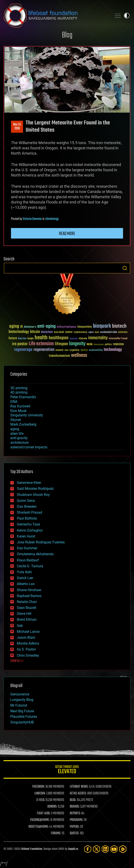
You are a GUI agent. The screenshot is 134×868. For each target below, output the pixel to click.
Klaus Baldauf (28, 560)
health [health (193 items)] (41, 338)
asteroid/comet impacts (29, 447)
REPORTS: (75, 813)
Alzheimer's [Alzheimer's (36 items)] (30, 327)
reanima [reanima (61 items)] (118, 344)
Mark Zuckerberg (23, 424)
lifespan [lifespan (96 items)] (61, 344)
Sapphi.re (73, 849)
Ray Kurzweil (20, 406)
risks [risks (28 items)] (66, 350)
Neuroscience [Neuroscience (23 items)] (99, 345)
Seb (20, 626)
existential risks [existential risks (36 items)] (109, 332)
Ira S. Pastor (26, 649)
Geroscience (20, 694)
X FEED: (41, 800)
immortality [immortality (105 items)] (98, 338)
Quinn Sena (26, 501)
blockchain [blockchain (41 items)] (47, 332)
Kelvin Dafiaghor (30, 530)
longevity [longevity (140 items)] (77, 344)
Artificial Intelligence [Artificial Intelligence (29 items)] (67, 327)
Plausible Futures (24, 717)
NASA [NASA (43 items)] (90, 345)
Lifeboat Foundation (31, 849)
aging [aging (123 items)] (14, 326)
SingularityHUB (22, 722)
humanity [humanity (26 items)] (74, 339)
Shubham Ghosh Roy (33, 495)
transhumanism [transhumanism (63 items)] (59, 356)
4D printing (19, 392)
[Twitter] (96, 849)
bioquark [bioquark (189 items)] (102, 326)
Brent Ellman (27, 620)
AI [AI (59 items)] (21, 327)
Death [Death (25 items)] (97, 332)
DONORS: (52, 807)
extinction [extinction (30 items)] (123, 332)
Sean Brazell (27, 608)
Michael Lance (28, 632)
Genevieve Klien (29, 483)
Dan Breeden (27, 506)
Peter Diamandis (23, 397)
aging (15, 429)
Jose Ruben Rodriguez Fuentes (41, 542)
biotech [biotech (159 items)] (119, 326)
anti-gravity (19, 438)
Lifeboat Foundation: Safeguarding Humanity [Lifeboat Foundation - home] (56, 16)
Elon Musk (18, 411)
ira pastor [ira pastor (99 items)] (20, 344)
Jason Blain (26, 637)
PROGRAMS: (76, 820)
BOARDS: (75, 807)
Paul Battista (27, 518)
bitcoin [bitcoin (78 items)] (35, 332)
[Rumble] (123, 849)
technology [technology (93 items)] (113, 350)
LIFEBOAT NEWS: (79, 787)
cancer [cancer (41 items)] (69, 332)
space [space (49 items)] (84, 350)
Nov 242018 (17, 127)
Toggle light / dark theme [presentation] (127, 16)
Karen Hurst (26, 536)
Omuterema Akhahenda (35, 554)
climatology (52, 219)
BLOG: (73, 800)
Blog (67, 35)
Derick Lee (25, 578)
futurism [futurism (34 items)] (22, 339)
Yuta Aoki (24, 572)
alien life (17, 434)
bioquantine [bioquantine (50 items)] (85, 327)
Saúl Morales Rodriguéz (35, 489)
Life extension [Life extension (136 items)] (41, 344)
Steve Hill (24, 614)
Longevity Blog (22, 700)
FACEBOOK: (38, 787)
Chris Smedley (28, 655)
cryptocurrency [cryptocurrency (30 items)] (80, 332)
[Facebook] (88, 849)
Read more (67, 234)
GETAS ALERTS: (78, 794)
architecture (19, 443)
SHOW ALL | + (17, 661)
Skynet (16, 420)
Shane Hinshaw (29, 590)
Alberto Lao (26, 584)
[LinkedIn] (105, 849)
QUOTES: (74, 833)
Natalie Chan (27, 602)
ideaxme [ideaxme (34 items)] (83, 339)
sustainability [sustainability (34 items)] (96, 350)
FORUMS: (56, 833)
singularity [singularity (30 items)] (74, 350)
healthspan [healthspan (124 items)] (59, 338)
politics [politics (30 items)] (108, 345)
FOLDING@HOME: (40, 820)
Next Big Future (22, 711)
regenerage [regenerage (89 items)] (23, 350)
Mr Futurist (19, 705)
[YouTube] (114, 849)
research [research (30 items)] (59, 350)
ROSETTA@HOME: (39, 827)
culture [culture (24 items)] (91, 332)
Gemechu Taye (28, 524)
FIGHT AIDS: (44, 813)
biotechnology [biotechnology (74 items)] (19, 332)
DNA (14, 402)
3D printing (19, 388)
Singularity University (27, 415)
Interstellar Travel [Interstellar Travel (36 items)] (118, 339)
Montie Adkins (28, 643)
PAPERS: (75, 827)
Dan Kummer (27, 548)
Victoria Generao (32, 219)
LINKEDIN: (40, 794)
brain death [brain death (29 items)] (59, 332)
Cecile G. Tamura (30, 566)
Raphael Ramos (29, 596)
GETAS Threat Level (67, 770)
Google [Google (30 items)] (30, 339)
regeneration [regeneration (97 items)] (44, 350)
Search (125, 268)
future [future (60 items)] (13, 338)
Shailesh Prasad (29, 512)
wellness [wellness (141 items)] (79, 355)
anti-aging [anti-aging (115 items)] (46, 326)
